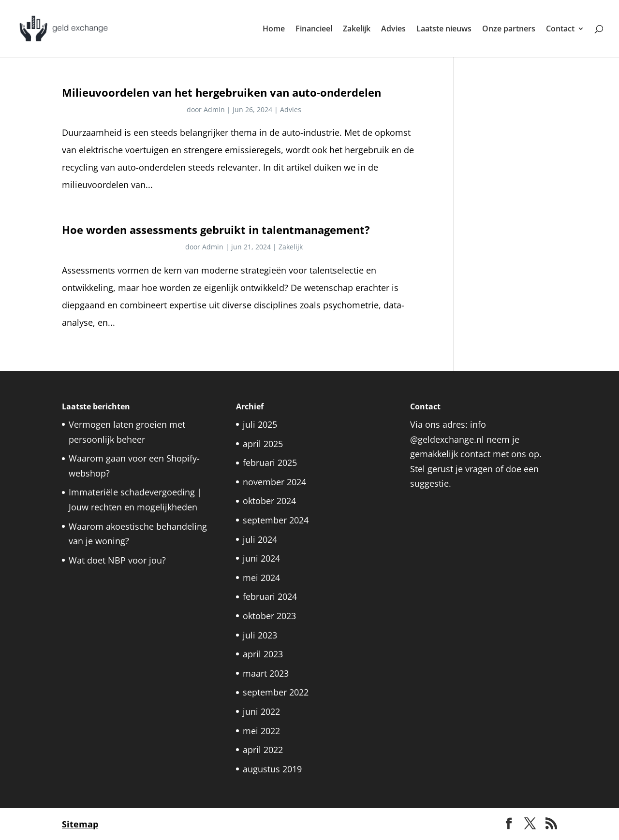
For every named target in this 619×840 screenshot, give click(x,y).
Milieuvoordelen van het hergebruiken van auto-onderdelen (221, 93)
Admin (214, 109)
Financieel (314, 29)
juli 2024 (260, 539)
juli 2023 (260, 635)
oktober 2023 (269, 616)
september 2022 (276, 692)
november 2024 (274, 482)
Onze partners (509, 29)
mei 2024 (261, 578)
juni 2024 (261, 558)
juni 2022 (261, 711)
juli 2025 (260, 424)
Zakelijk (357, 29)
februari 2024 (270, 596)
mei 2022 (261, 731)
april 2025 (263, 444)
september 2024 (276, 520)
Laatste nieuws (444, 29)
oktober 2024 (269, 501)
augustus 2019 (272, 769)
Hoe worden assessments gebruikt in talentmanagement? (216, 230)
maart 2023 (266, 673)
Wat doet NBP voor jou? (118, 560)
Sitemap (80, 824)
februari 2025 (270, 463)
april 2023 (263, 654)
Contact (560, 29)
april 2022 (263, 750)
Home (274, 29)
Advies (393, 29)
